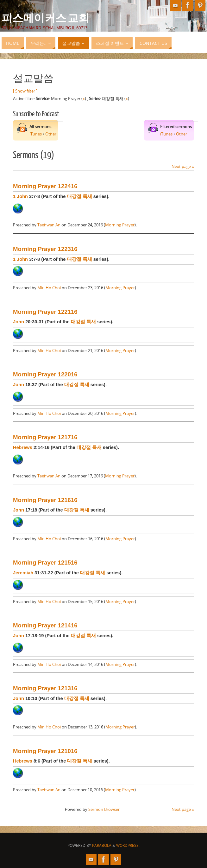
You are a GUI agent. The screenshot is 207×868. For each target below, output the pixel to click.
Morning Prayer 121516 (45, 563)
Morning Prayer (120, 225)
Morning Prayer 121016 (45, 751)
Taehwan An (49, 225)
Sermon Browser (104, 809)
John (19, 322)
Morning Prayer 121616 (45, 500)
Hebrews (23, 447)
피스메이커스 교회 (45, 18)
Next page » (183, 166)
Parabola (102, 845)
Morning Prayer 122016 (45, 374)
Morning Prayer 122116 (45, 312)
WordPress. (128, 845)
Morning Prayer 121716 (45, 437)
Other (51, 134)
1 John (20, 196)
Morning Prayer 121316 (45, 688)
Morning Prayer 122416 (45, 186)
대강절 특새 (80, 196)
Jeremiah (23, 573)
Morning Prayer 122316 (45, 249)
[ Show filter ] (25, 91)
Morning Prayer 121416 (45, 625)
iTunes (36, 134)
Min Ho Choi (49, 288)
